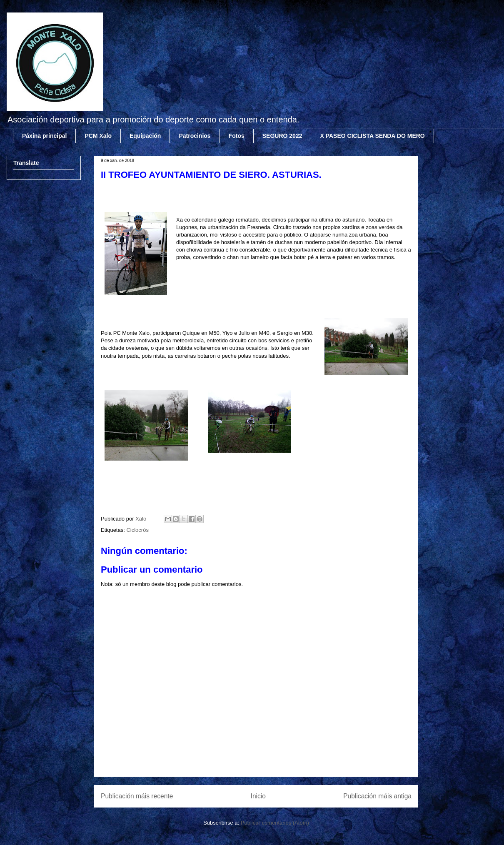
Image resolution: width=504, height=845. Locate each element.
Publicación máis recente (137, 796)
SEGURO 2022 (282, 136)
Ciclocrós (137, 530)
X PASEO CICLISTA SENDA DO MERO (372, 136)
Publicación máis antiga (377, 796)
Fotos (237, 136)
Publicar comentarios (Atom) (275, 823)
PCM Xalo (98, 136)
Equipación (145, 136)
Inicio (258, 796)
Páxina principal (44, 136)
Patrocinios (195, 136)
